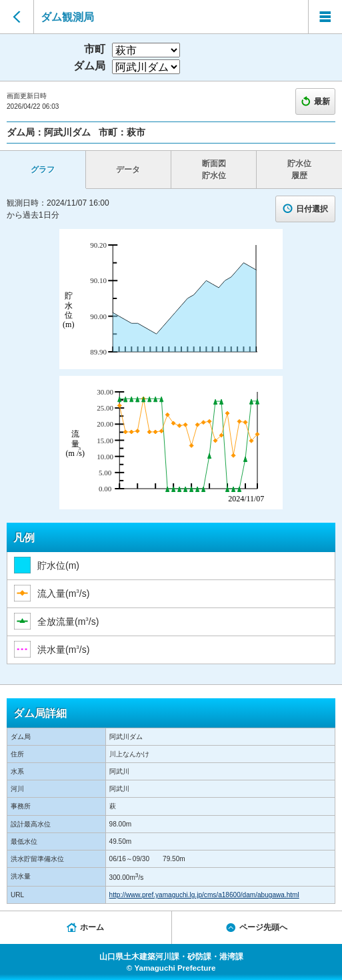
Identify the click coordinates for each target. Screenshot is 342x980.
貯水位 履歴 (299, 170)
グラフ (43, 170)
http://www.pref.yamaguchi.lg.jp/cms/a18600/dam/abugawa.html (204, 895)
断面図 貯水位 (214, 170)
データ (128, 170)
